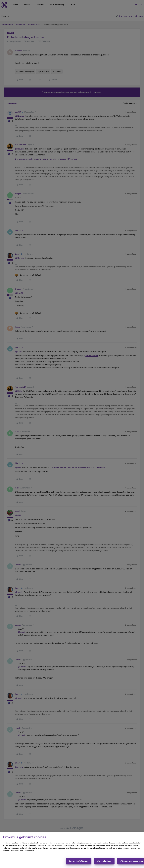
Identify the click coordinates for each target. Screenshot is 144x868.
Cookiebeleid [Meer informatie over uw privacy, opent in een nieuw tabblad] (29, 851)
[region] (72, 850)
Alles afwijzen (104, 861)
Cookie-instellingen (79, 861)
